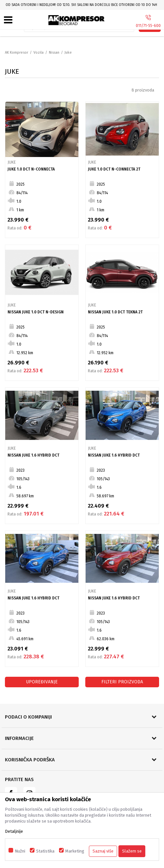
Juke (12, 162)
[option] (82, 5)
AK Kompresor (17, 53)
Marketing (75, 851)
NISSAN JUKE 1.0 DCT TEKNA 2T (115, 312)
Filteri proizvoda (122, 682)
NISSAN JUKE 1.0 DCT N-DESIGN (36, 312)
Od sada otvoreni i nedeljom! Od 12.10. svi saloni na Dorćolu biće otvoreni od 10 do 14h (81, 5)
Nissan (54, 53)
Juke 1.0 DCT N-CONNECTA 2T (114, 169)
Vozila (39, 53)
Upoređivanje (42, 682)
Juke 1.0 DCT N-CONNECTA (31, 169)
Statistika (45, 851)
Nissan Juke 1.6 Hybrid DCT (33, 455)
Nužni (20, 851)
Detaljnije (14, 831)
